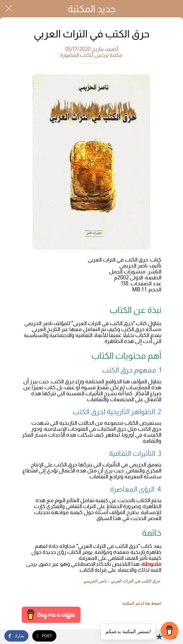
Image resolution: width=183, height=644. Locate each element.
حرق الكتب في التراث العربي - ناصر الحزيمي (122, 581)
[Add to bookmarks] (159, 636)
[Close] (9, 9)
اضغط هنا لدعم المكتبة (142, 603)
